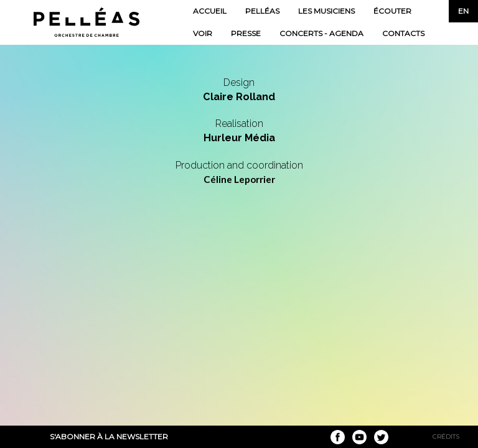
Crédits (446, 436)
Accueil (210, 11)
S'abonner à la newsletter (109, 436)
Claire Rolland (239, 97)
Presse (246, 33)
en (463, 11)
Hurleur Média (239, 138)
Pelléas (262, 11)
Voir (203, 33)
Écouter (392, 11)
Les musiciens (326, 11)
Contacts (403, 33)
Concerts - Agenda (321, 33)
